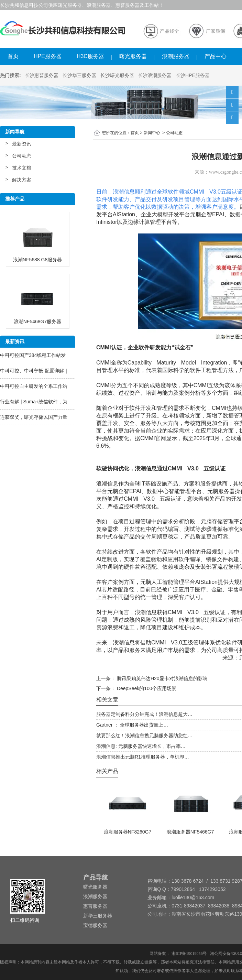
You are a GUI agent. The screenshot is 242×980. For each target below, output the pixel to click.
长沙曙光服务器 (117, 75)
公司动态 (22, 156)
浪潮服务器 (176, 56)
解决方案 (22, 180)
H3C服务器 (90, 56)
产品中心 (216, 56)
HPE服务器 (48, 56)
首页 (13, 56)
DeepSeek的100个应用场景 (146, 688)
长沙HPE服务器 (193, 75)
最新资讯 (22, 144)
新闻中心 (152, 133)
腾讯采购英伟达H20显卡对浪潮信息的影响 (162, 678)
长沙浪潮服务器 (155, 75)
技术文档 (22, 168)
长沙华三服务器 (79, 75)
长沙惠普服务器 (42, 75)
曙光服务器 (133, 56)
